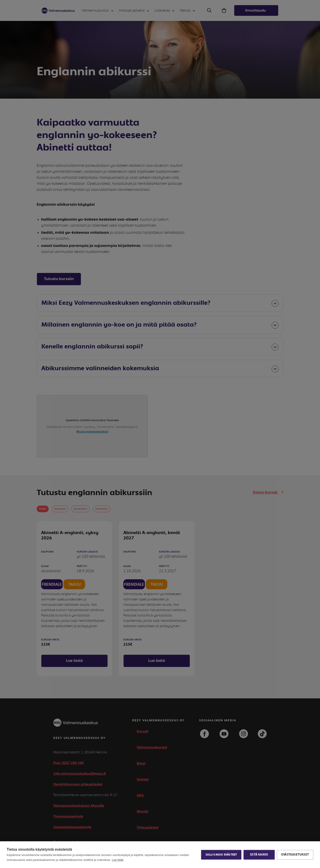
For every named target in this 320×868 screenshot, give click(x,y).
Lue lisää (118, 860)
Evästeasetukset (295, 855)
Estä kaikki (259, 855)
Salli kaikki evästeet (221, 855)
